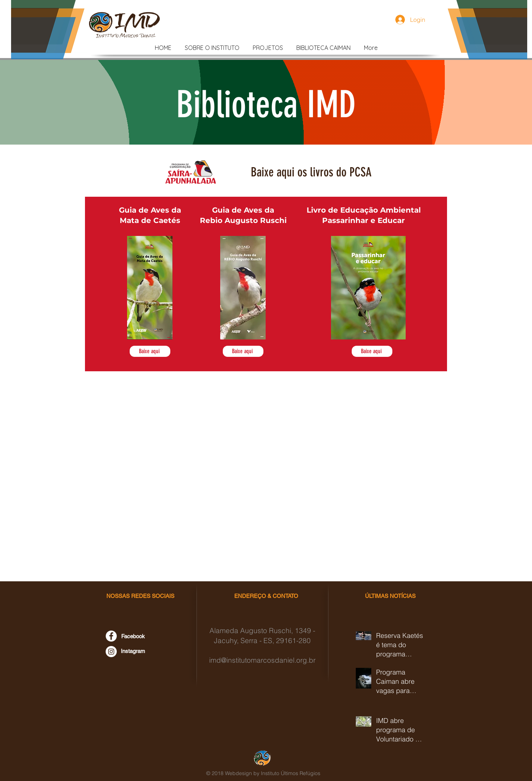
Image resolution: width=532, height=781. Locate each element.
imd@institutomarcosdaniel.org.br (262, 660)
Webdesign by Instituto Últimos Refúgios (273, 773)
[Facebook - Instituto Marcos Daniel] (111, 636)
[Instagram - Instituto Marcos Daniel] (111, 652)
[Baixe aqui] (150, 351)
